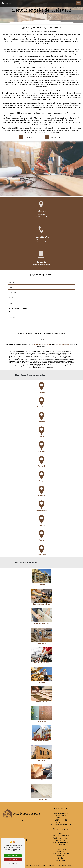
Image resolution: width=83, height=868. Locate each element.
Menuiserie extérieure (61, 842)
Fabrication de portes (61, 838)
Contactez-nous (53, 137)
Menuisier (61, 851)
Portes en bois (61, 849)
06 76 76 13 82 (41, 240)
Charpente (61, 834)
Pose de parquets (61, 860)
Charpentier (61, 845)
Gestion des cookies (63, 865)
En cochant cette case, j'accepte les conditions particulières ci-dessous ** (42, 324)
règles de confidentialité (42, 335)
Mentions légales (48, 865)
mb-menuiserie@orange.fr (61, 825)
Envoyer (41, 330)
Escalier (61, 858)
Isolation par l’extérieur (61, 854)
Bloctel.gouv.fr (61, 356)
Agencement (61, 840)
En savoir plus (26, 137)
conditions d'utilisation (62, 335)
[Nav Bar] (78, 3)
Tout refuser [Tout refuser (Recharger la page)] (13, 860)
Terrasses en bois (61, 847)
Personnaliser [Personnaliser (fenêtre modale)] (13, 863)
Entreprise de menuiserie (61, 836)
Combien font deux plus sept (17, 299)
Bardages (61, 856)
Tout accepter (13, 856)
